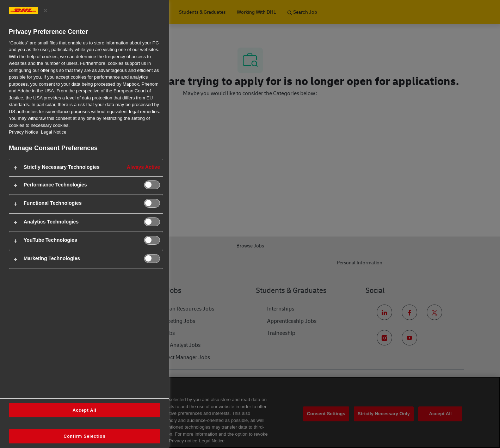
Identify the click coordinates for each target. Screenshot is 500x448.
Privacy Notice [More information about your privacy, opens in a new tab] (23, 132)
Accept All (85, 410)
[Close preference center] (45, 11)
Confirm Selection (85, 436)
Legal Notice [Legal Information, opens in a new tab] (54, 132)
